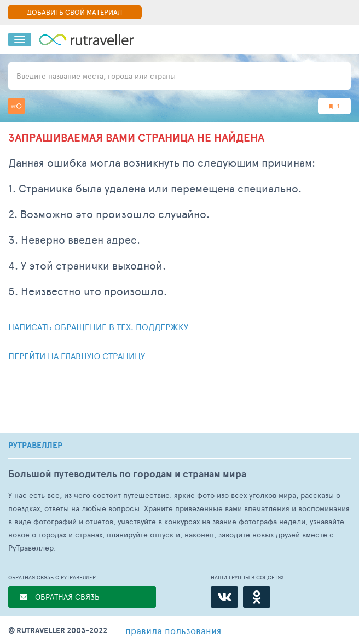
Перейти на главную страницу (77, 356)
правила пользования (173, 630)
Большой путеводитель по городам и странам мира (127, 474)
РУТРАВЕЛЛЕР (35, 446)
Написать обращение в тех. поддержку (98, 327)
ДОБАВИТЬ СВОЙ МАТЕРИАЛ (74, 12)
